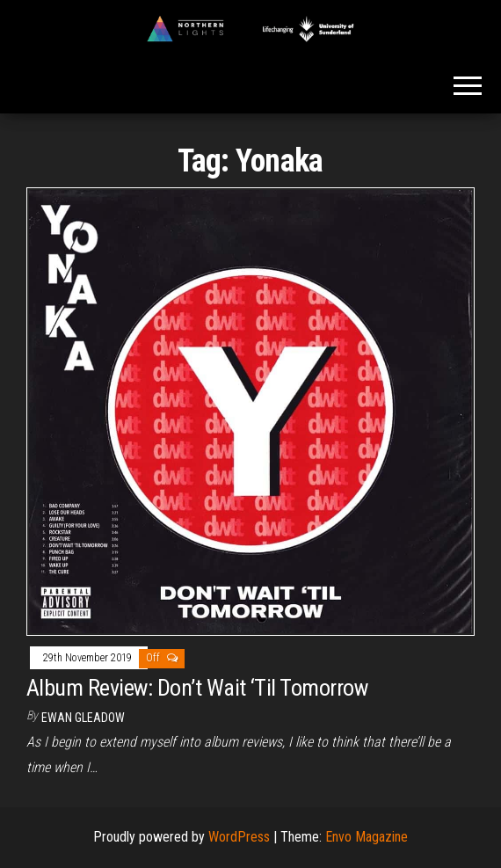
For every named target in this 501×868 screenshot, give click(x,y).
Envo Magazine (367, 837)
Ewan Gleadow (83, 718)
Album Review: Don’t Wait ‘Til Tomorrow (197, 688)
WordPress (239, 837)
